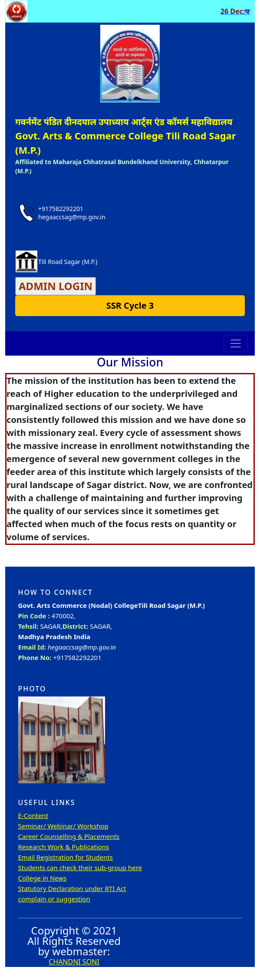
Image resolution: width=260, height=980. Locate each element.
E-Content (33, 815)
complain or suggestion (54, 899)
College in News (43, 878)
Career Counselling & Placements (69, 836)
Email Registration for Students (66, 857)
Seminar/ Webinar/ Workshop (63, 826)
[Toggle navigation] (236, 343)
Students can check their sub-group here (80, 868)
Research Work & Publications (64, 847)
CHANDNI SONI (74, 962)
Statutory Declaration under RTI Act (72, 888)
